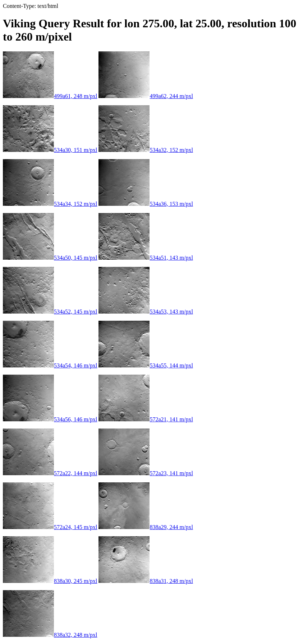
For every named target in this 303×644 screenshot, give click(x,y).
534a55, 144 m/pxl (146, 365)
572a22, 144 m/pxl (50, 473)
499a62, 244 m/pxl (146, 96)
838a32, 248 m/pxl (50, 635)
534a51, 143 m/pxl (146, 258)
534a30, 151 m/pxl (50, 150)
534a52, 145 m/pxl (50, 312)
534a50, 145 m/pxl (50, 258)
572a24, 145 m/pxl (50, 527)
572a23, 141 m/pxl (146, 473)
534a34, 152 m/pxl (50, 204)
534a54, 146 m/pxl (50, 365)
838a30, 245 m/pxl (50, 581)
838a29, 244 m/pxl (146, 527)
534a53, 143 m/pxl (146, 312)
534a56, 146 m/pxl (50, 419)
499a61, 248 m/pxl (50, 96)
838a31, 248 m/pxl (146, 581)
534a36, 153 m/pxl (146, 204)
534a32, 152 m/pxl (146, 150)
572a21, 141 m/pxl (146, 419)
